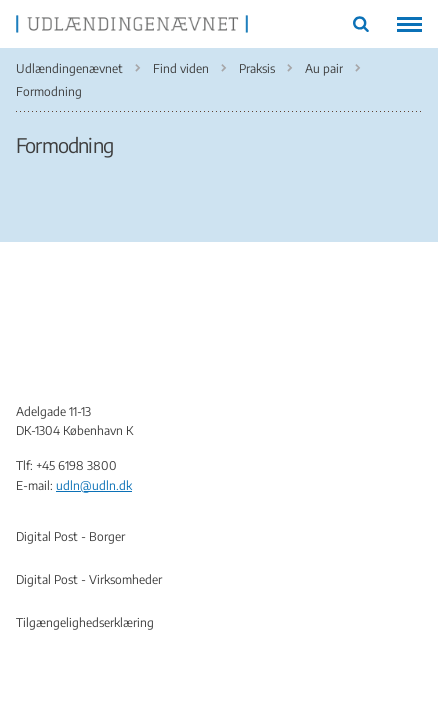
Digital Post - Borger (70, 536)
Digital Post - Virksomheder (89, 579)
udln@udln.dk (94, 485)
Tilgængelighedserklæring (85, 622)
